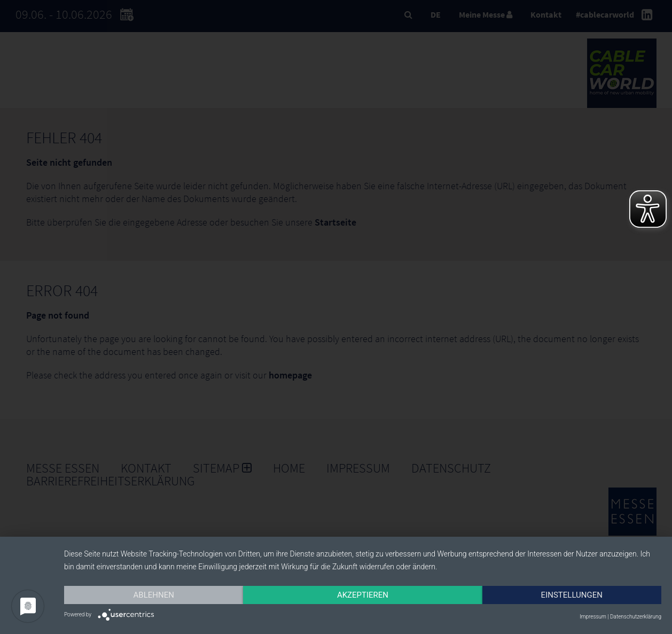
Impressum (593, 617)
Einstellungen (572, 595)
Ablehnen (154, 595)
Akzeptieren (363, 595)
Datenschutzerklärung (636, 617)
